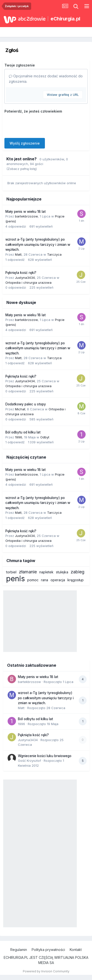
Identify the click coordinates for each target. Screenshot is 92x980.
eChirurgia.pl (65, 19)
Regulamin (19, 950)
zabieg (78, 572)
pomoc (33, 580)
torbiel (11, 572)
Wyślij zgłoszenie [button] (25, 143)
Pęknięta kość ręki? (21, 273)
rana (45, 580)
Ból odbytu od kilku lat (23, 432)
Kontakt (76, 950)
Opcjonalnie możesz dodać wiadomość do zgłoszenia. (46, 79)
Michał (20, 409)
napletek (46, 572)
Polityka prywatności (48, 950)
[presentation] (42, 125)
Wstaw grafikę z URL (63, 95)
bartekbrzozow (26, 216)
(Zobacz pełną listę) (22, 169)
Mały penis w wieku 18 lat (26, 212)
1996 (19, 437)
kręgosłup (76, 580)
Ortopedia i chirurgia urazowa (28, 282)
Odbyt (45, 437)
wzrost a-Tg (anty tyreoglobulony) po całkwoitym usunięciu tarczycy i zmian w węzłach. (38, 244)
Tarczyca (54, 254)
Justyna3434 (25, 278)
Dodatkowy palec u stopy (26, 404)
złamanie (28, 572)
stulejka (62, 572)
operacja (58, 580)
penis (15, 579)
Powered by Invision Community (46, 971)
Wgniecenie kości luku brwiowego (45, 756)
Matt (18, 254)
